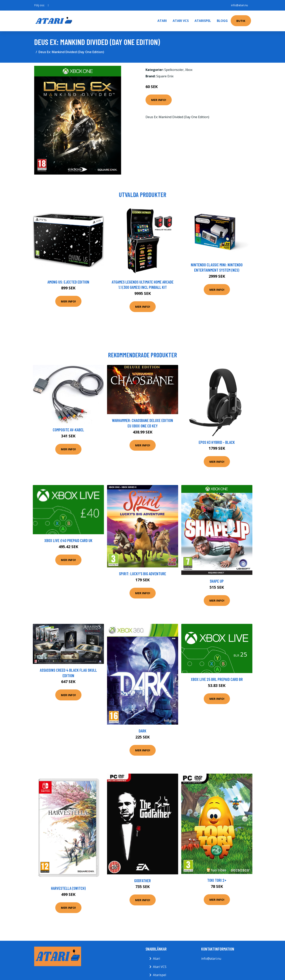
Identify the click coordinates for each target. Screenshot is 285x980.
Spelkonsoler (174, 70)
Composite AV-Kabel (68, 430)
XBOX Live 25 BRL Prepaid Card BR (217, 679)
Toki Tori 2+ (217, 880)
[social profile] (48, 5)
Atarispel (203, 21)
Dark (142, 731)
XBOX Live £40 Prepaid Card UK (68, 540)
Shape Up (217, 581)
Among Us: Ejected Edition (68, 282)
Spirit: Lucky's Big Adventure (142, 574)
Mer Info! (159, 100)
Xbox (189, 70)
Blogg (222, 21)
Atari (162, 21)
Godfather (142, 881)
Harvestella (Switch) (68, 888)
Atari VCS (181, 21)
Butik (241, 21)
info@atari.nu (239, 5)
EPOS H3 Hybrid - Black (217, 442)
